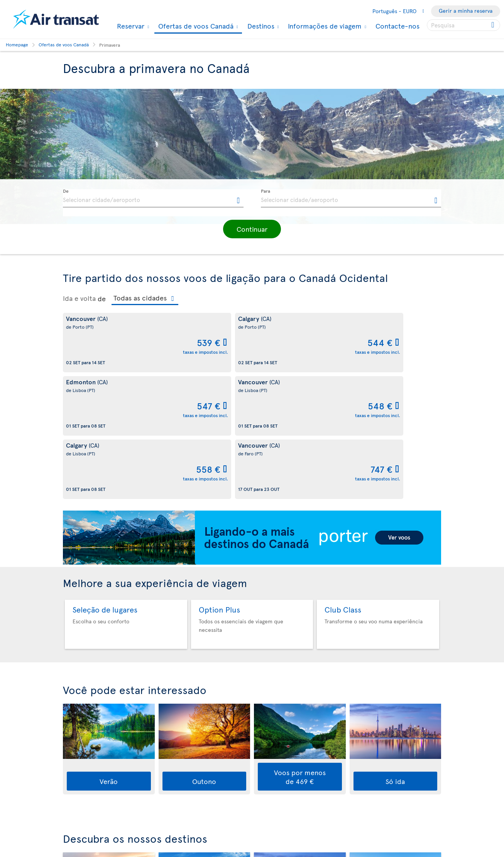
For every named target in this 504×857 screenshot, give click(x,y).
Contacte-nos (397, 26)
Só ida (395, 654)
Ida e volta (79, 298)
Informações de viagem (324, 26)
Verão (109, 654)
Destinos (260, 26)
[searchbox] (463, 25)
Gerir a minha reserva (466, 11)
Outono (204, 654)
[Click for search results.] (493, 25)
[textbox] (153, 199)
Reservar (130, 26)
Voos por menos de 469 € (300, 650)
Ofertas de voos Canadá (195, 26)
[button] (252, 229)
